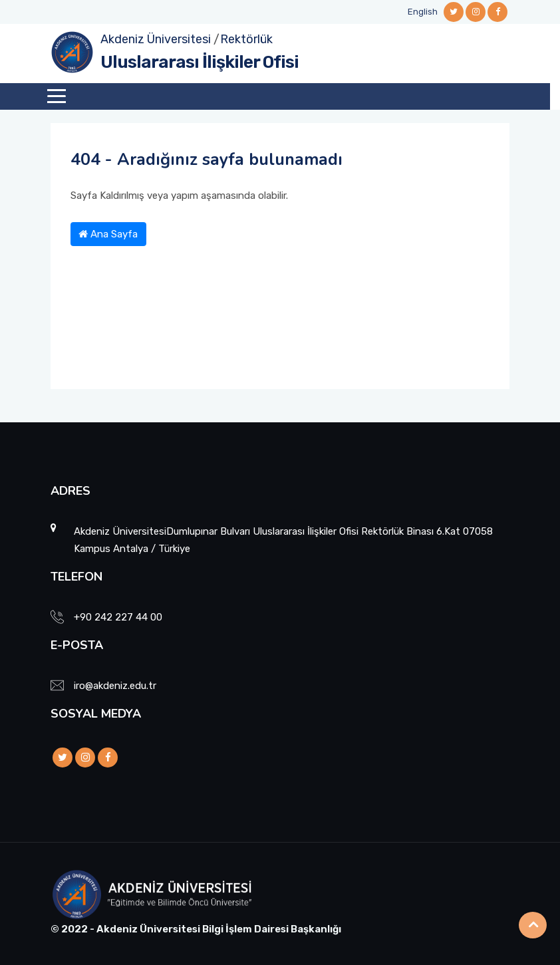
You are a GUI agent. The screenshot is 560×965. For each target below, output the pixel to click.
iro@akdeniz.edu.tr (115, 686)
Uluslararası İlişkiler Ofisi (200, 62)
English (423, 12)
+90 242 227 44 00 (118, 617)
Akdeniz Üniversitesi (156, 39)
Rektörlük (246, 39)
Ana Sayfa (108, 234)
